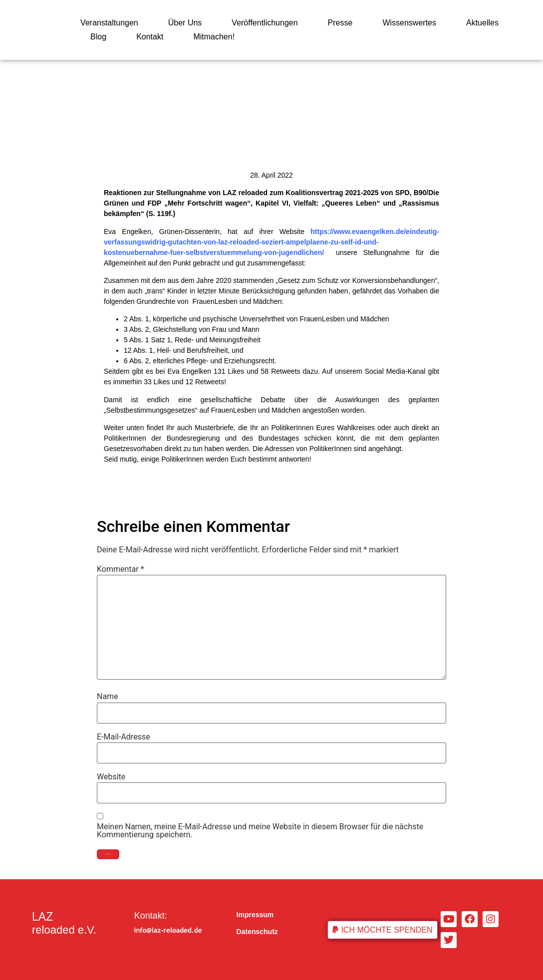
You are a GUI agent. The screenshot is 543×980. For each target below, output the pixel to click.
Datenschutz (257, 932)
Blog (98, 37)
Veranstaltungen (109, 23)
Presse (340, 23)
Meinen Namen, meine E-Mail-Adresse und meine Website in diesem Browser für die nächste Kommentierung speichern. (260, 831)
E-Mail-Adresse (124, 737)
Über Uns (185, 23)
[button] (382, 930)
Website (111, 777)
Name (108, 697)
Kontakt (150, 37)
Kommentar (121, 569)
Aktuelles (482, 23)
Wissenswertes (409, 23)
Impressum (255, 915)
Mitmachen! (214, 37)
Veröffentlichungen (265, 23)
